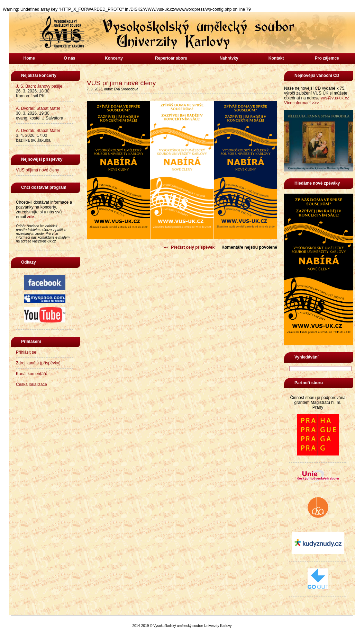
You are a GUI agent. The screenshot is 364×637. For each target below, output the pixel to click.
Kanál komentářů (32, 374)
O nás (69, 58)
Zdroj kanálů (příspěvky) (38, 363)
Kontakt (276, 58)
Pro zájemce (327, 58)
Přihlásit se (26, 352)
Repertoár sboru (171, 58)
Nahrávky (229, 58)
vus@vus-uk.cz (335, 98)
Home (29, 58)
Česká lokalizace (31, 384)
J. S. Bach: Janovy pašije (39, 86)
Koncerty (114, 58)
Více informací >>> (302, 103)
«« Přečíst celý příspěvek (189, 247)
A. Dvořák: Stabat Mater (38, 108)
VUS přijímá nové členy (38, 170)
